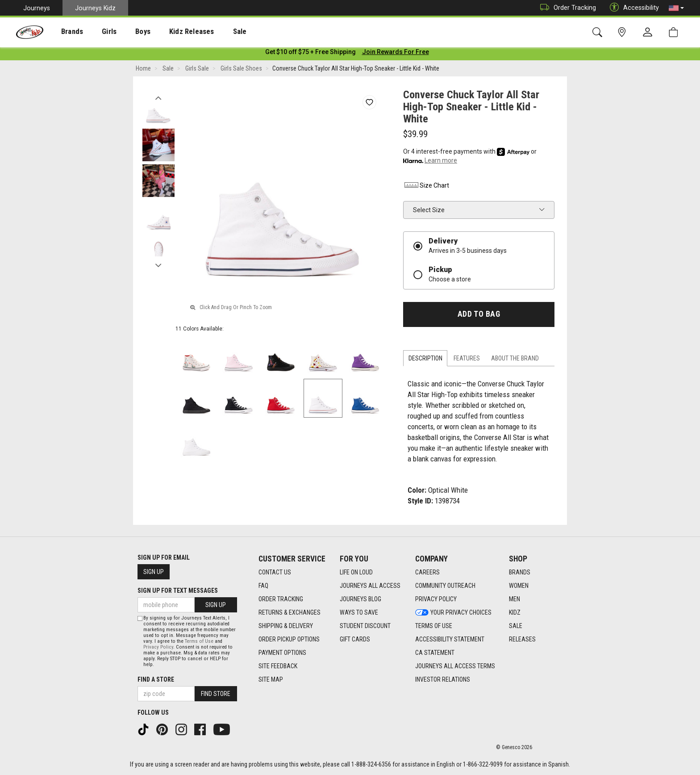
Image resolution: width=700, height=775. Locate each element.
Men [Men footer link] (515, 599)
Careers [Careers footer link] (427, 573)
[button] (676, 8)
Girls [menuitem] (97, 32)
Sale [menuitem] (214, 32)
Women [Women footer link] (519, 586)
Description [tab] (425, 360)
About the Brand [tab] (515, 360)
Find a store (156, 679)
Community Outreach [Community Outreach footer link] (445, 586)
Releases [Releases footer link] (522, 640)
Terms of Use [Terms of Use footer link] (434, 626)
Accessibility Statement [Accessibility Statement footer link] (450, 640)
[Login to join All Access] (310, 54)
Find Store (216, 694)
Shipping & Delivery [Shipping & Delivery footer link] (286, 626)
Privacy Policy (158, 647)
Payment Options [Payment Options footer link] (282, 653)
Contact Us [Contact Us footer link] (275, 573)
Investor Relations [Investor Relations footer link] (443, 680)
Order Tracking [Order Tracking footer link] (281, 599)
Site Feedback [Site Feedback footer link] (278, 666)
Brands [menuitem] (65, 32)
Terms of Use (199, 641)
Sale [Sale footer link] (516, 626)
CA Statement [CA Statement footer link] (435, 653)
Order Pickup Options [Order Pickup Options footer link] (289, 640)
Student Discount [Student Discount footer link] (365, 626)
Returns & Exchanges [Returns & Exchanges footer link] (290, 613)
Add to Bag (479, 316)
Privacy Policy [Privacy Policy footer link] (436, 599)
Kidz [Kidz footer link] (515, 613)
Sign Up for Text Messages (178, 591)
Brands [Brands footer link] (520, 573)
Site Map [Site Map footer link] (271, 680)
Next (158, 265)
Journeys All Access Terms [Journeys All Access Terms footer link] (455, 666)
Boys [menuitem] (127, 32)
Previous (158, 97)
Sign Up (154, 572)
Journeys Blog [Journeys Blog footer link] (360, 599)
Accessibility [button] (632, 8)
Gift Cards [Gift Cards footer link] (355, 640)
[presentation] (65, 31)
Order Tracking (566, 8)
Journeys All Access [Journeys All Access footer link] (370, 586)
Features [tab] (467, 360)
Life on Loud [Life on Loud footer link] (356, 573)
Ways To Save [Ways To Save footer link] (359, 613)
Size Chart (426, 187)
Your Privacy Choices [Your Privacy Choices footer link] (453, 613)
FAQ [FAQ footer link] (263, 586)
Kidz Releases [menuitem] (170, 32)
